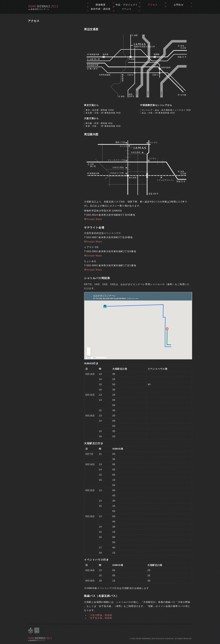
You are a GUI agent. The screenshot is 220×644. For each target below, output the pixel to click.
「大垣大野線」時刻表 (100, 615)
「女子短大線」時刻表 (100, 618)
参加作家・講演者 (101, 9)
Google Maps (93, 219)
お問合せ (179, 5)
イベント (127, 9)
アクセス (153, 5)
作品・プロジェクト (127, 5)
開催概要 (101, 5)
